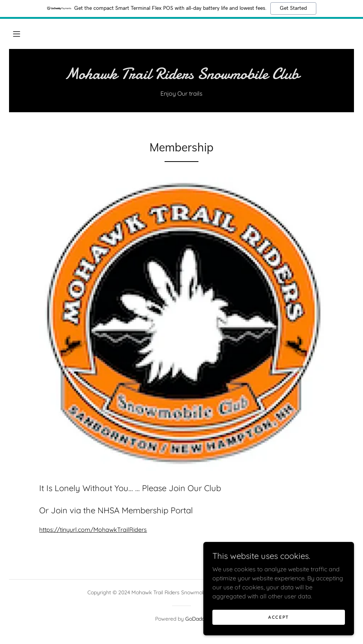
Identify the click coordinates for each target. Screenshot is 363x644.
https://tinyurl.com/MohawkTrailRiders (93, 530)
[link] (181, 76)
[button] (17, 34)
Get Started (293, 8)
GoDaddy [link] (197, 619)
